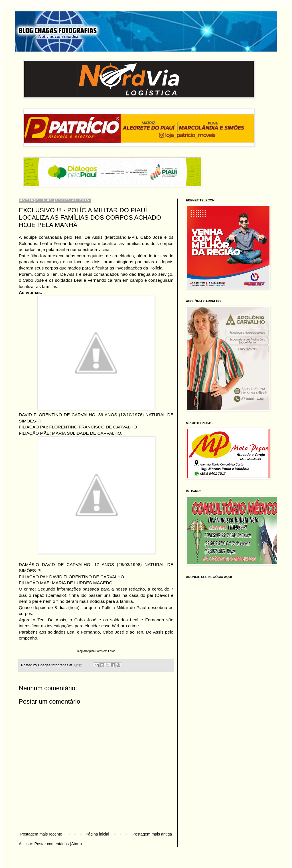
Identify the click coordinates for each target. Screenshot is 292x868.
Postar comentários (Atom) (58, 844)
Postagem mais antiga (152, 834)
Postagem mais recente (41, 834)
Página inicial (97, 834)
